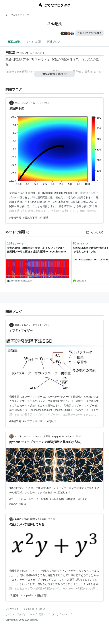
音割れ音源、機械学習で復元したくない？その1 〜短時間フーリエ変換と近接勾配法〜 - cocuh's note (36, 250)
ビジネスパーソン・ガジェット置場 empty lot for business (44, 436)
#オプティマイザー (34, 421)
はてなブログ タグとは (17, 614)
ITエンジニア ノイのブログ (28, 103)
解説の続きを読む (54, 74)
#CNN (44, 499)
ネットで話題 (34, 42)
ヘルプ (33, 614)
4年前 (79, 436)
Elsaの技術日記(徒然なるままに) (31, 519)
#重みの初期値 (18, 504)
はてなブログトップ (62, 614)
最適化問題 (13, 59)
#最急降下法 (30, 218)
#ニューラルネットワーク (24, 499)
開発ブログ (44, 614)
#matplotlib (27, 595)
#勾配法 (44, 218)
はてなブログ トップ (17, 15)
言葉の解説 (14, 42)
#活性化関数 (57, 499)
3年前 (47, 103)
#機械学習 (15, 218)
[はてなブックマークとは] (28, 232)
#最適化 (82, 499)
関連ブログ (54, 42)
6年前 (52, 519)
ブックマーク (15, 243)
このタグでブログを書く (89, 33)
